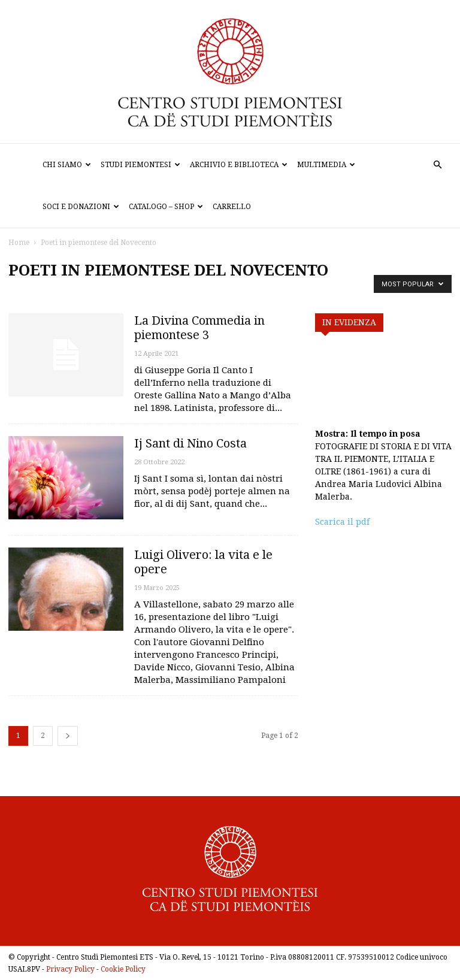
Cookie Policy (123, 969)
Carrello (232, 207)
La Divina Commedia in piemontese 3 (199, 328)
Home (19, 243)
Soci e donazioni (81, 207)
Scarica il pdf (342, 522)
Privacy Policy (70, 969)
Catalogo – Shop (166, 207)
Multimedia (326, 165)
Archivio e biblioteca (239, 165)
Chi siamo (67, 165)
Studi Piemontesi (140, 165)
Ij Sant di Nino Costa (190, 443)
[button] (437, 165)
